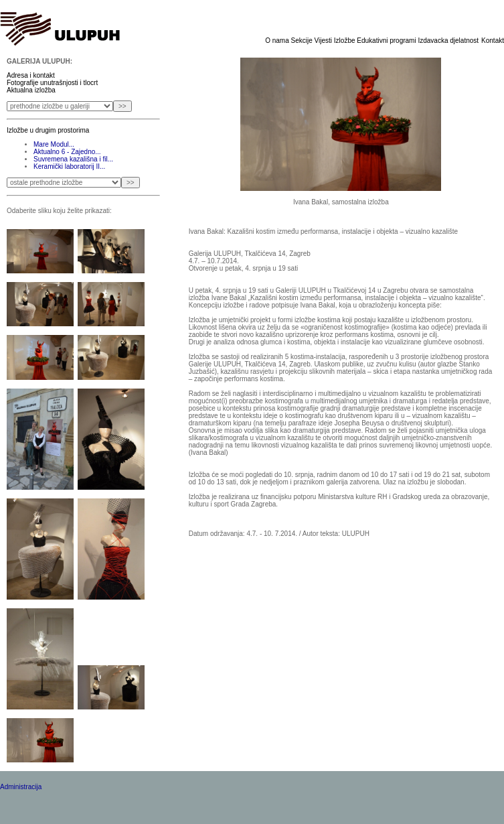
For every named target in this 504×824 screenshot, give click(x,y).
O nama (278, 41)
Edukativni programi (387, 41)
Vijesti (324, 41)
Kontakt (493, 41)
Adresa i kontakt (31, 75)
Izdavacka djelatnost (448, 41)
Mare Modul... (54, 144)
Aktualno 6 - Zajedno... (67, 152)
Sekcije (303, 41)
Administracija (21, 787)
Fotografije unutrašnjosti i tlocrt (52, 83)
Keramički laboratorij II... (69, 166)
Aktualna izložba (31, 90)
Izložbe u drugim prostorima (48, 130)
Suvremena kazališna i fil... (73, 159)
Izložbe (345, 41)
